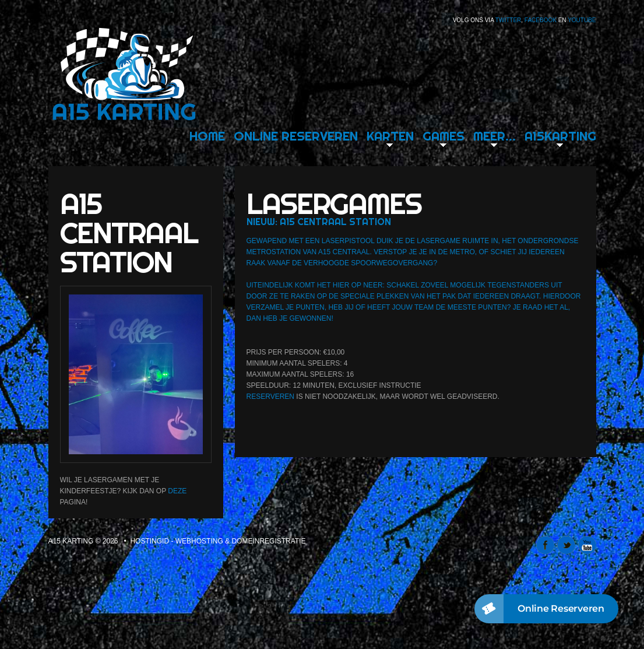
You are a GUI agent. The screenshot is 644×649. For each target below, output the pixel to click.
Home (207, 136)
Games (444, 136)
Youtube (582, 20)
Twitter (508, 20)
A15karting (560, 136)
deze (177, 491)
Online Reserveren (296, 136)
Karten (390, 136)
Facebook (541, 20)
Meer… (495, 136)
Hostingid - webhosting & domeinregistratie (218, 541)
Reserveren (270, 397)
